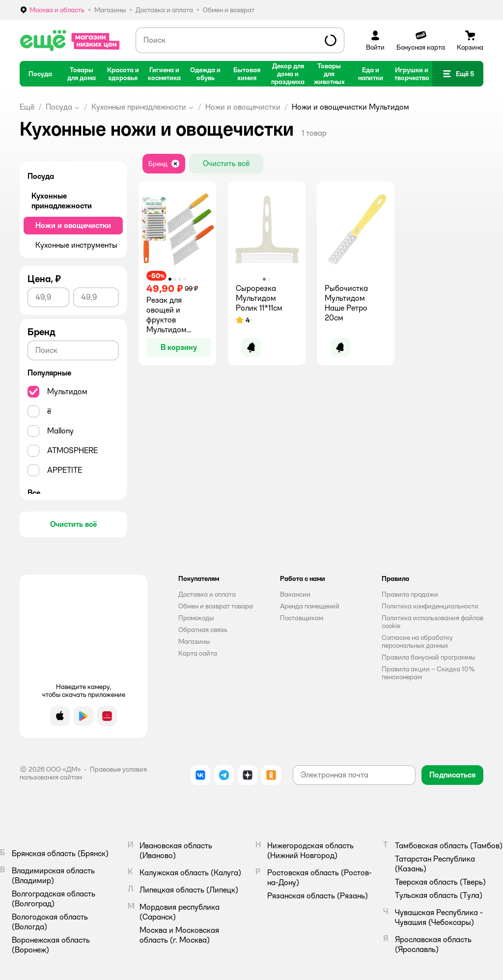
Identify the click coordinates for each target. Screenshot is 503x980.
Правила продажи (410, 594)
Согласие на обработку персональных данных (417, 641)
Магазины (194, 641)
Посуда (59, 107)
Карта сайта (198, 653)
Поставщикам (302, 618)
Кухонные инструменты (76, 245)
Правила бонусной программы (428, 657)
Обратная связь (203, 630)
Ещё (27, 107)
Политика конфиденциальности (430, 606)
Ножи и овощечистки (243, 107)
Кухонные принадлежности (139, 107)
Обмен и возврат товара (216, 606)
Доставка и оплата (207, 594)
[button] (458, 74)
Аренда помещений (310, 606)
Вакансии (295, 594)
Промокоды (196, 618)
